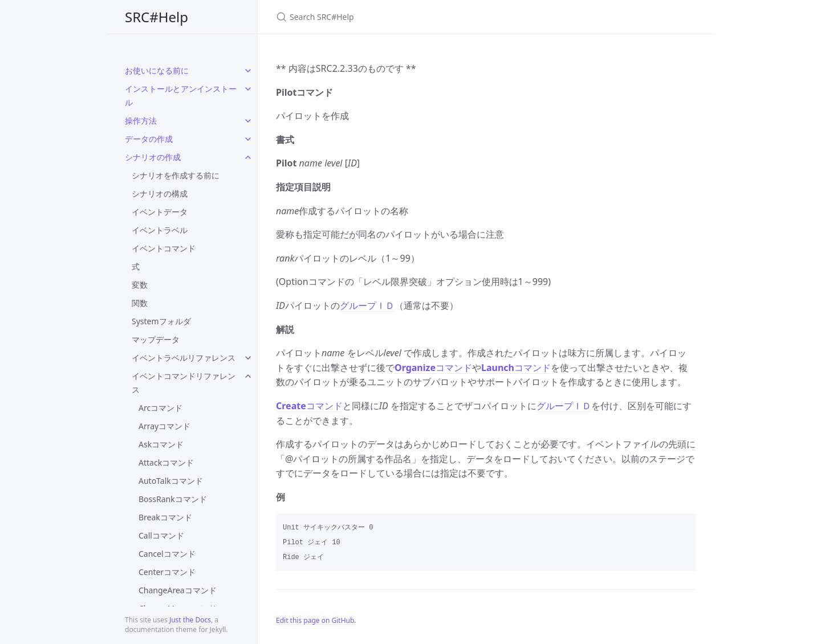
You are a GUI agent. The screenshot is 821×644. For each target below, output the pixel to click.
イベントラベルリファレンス (184, 358)
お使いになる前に (157, 70)
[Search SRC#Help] (410, 17)
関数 (140, 303)
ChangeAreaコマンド (178, 590)
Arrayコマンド (164, 426)
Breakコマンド (165, 517)
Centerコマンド (167, 572)
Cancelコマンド (167, 554)
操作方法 (141, 121)
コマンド (433, 368)
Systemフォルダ (161, 321)
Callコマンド (161, 535)
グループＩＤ (367, 305)
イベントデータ (160, 212)
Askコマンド (161, 444)
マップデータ (156, 339)
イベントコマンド (164, 248)
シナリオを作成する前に (176, 175)
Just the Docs (190, 620)
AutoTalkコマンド (171, 481)
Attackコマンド (166, 462)
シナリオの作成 (153, 157)
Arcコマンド (160, 408)
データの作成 (149, 139)
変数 (140, 285)
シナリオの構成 (160, 193)
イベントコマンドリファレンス (184, 383)
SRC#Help (157, 17)
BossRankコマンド (173, 499)
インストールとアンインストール (181, 95)
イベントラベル (160, 230)
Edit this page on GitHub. (316, 620)
